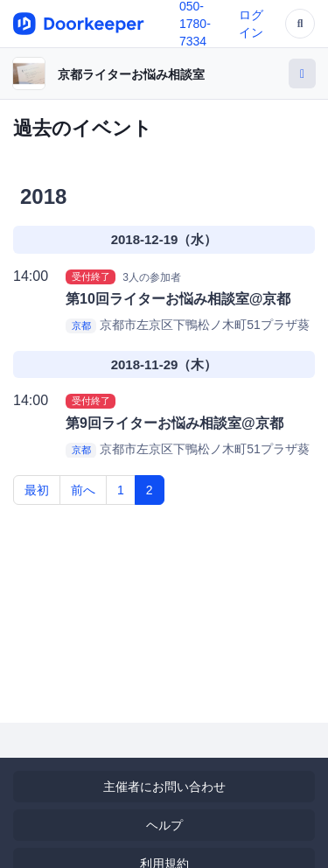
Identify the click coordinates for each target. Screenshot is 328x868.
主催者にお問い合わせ (164, 787)
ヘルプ (164, 825)
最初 (37, 490)
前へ (83, 490)
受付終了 (91, 276)
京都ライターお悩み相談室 (131, 74)
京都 (81, 325)
